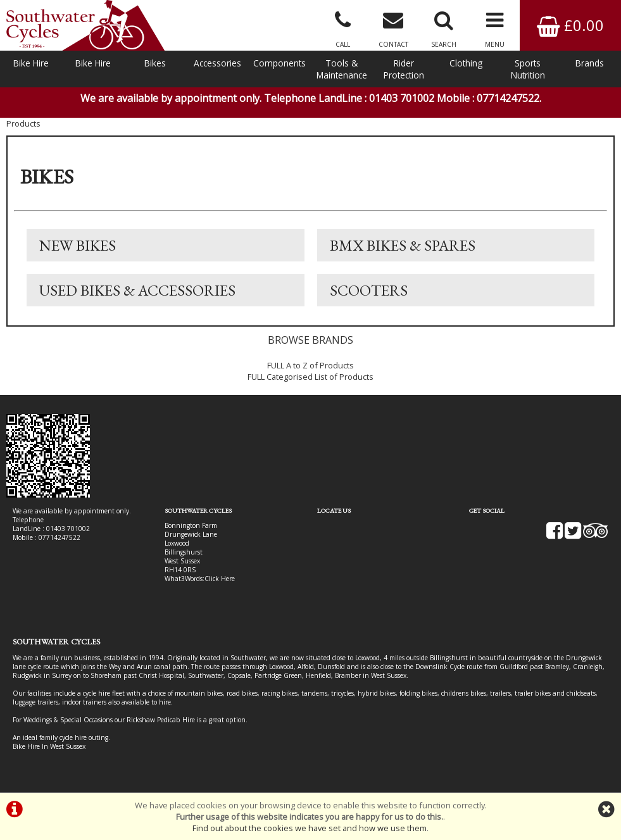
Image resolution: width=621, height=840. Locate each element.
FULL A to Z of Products (310, 365)
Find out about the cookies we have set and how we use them (310, 828)
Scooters (369, 290)
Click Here (220, 579)
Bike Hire (31, 63)
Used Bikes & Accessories (137, 290)
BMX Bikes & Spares (403, 245)
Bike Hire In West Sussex (49, 746)
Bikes (155, 63)
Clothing (466, 63)
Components (279, 63)
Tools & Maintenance (342, 69)
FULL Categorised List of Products (310, 377)
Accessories (217, 63)
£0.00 (570, 25)
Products (23, 123)
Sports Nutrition (528, 69)
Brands (590, 63)
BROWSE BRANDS (310, 340)
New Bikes (78, 245)
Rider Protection (404, 69)
